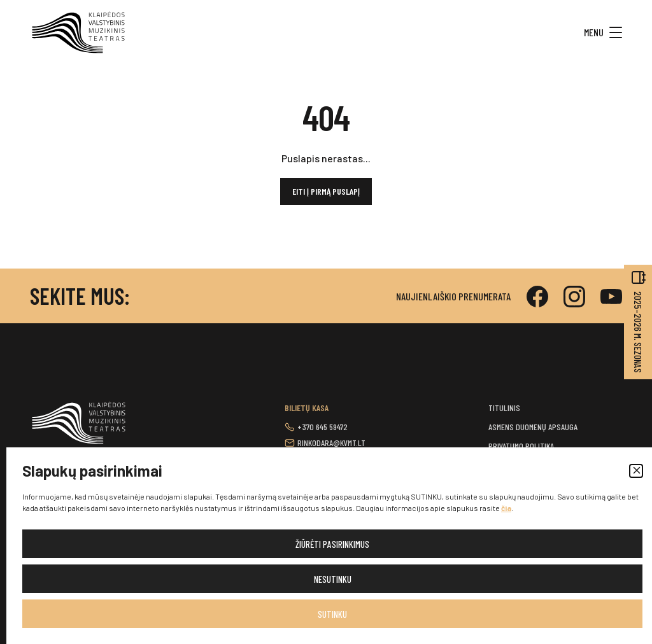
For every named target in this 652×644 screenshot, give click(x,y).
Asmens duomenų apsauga (533, 427)
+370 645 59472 (322, 427)
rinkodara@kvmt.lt (331, 443)
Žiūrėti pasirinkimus (332, 544)
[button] (636, 471)
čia (506, 508)
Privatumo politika (521, 446)
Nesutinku (333, 579)
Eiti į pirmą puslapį (326, 191)
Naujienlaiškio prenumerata (453, 296)
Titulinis (504, 408)
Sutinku (332, 614)
